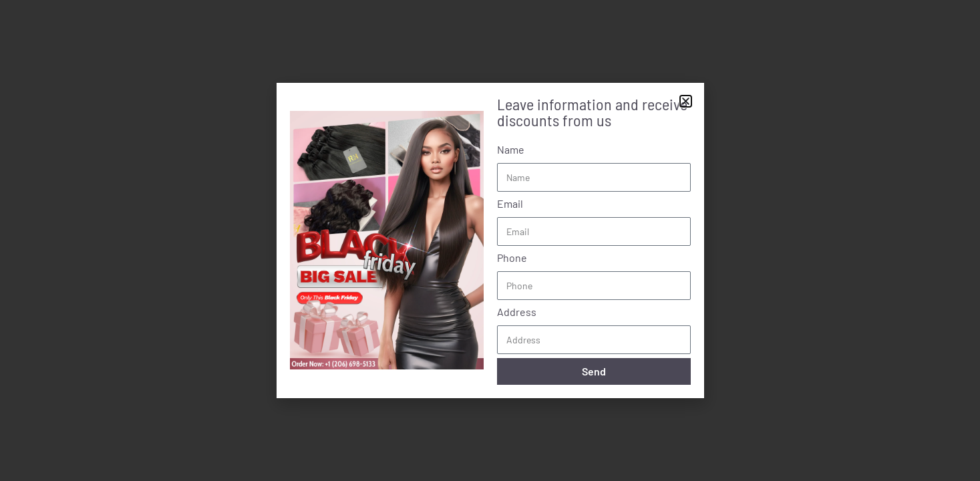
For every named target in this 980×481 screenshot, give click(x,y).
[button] (686, 101)
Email (510, 203)
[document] (490, 240)
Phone (512, 258)
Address (517, 312)
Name (511, 149)
